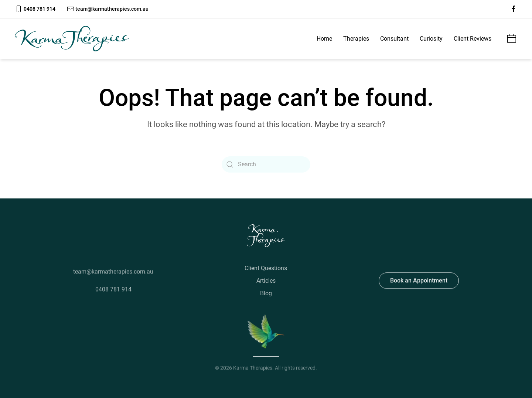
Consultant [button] (394, 39)
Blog (266, 293)
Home (324, 39)
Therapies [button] (356, 39)
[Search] (266, 164)
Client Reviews (473, 39)
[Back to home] (72, 39)
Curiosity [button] (431, 39)
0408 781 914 (35, 9)
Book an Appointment (419, 280)
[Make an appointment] (512, 38)
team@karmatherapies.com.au (108, 9)
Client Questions (266, 268)
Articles (266, 281)
